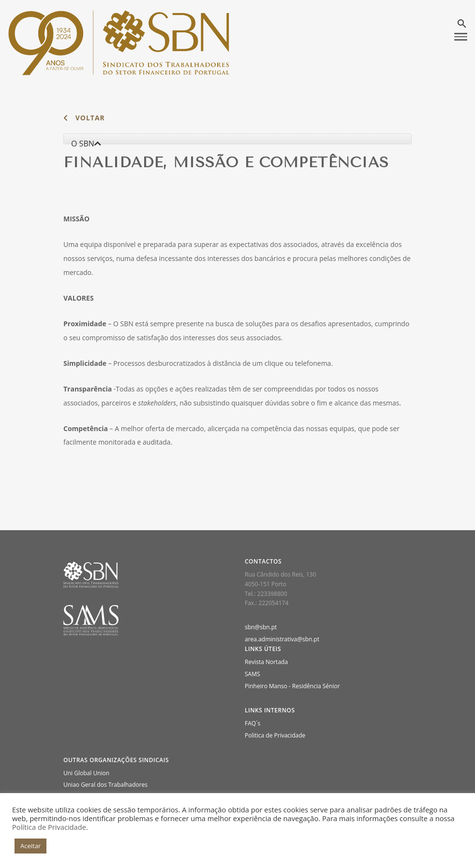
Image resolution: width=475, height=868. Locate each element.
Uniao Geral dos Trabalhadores (105, 785)
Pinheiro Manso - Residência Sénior (292, 686)
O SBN (86, 144)
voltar (84, 118)
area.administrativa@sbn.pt (282, 639)
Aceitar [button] (30, 846)
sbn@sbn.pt (261, 627)
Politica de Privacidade (275, 735)
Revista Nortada (266, 662)
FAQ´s (252, 723)
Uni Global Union (86, 773)
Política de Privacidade (49, 827)
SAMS (252, 674)
